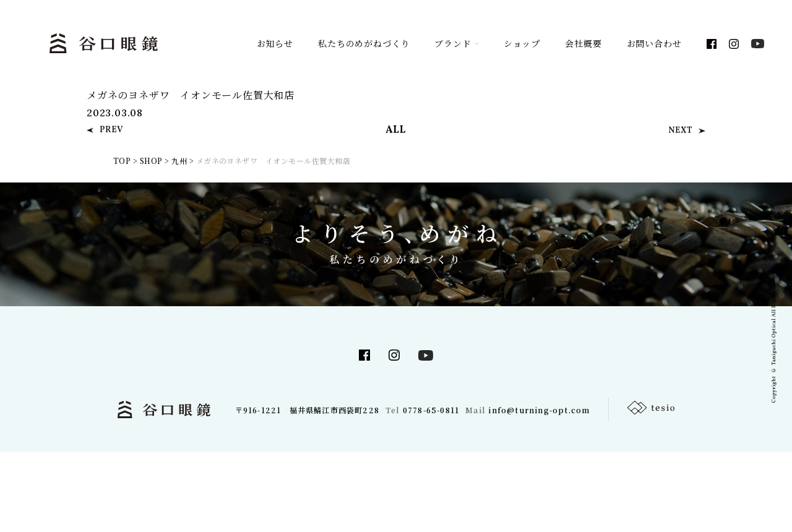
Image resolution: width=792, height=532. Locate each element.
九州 (179, 161)
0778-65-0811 (431, 410)
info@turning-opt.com (539, 410)
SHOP (151, 161)
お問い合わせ (654, 43)
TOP (122, 161)
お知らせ (275, 43)
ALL (396, 135)
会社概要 (583, 43)
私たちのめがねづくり (364, 43)
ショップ (522, 43)
